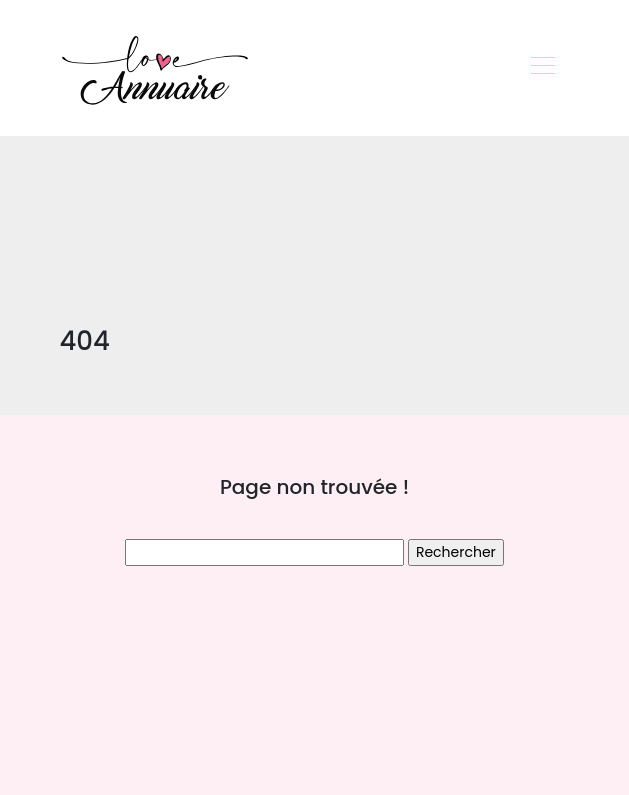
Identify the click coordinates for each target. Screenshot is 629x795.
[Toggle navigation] (542, 68)
